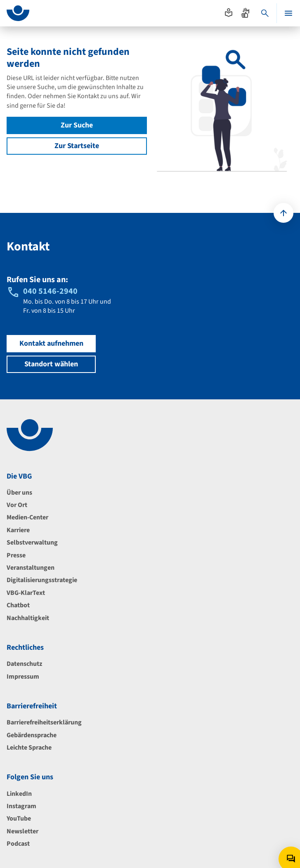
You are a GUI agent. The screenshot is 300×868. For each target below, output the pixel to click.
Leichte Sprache (29, 748)
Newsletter (22, 831)
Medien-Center (27, 517)
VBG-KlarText (26, 593)
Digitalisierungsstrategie (42, 580)
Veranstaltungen (31, 568)
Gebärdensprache (32, 735)
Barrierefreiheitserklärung (44, 722)
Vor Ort (17, 505)
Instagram (21, 806)
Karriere (18, 530)
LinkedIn (19, 794)
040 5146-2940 (50, 291)
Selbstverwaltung (32, 542)
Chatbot (18, 605)
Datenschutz (24, 664)
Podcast (18, 844)
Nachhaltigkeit (28, 618)
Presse (16, 555)
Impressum (23, 677)
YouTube (19, 818)
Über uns (19, 493)
